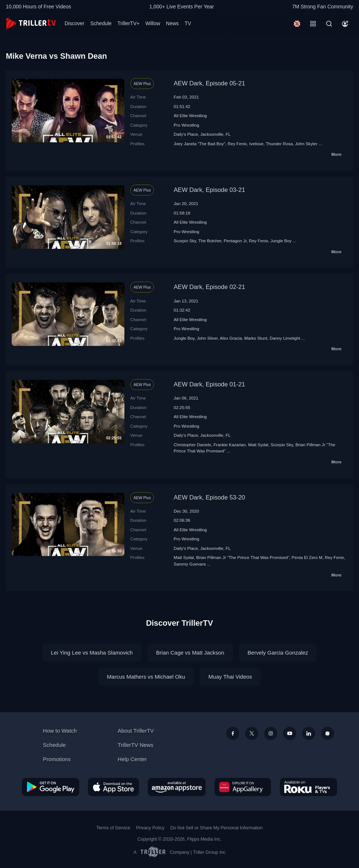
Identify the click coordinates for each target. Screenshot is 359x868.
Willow (153, 23)
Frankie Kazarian (229, 445)
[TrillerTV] (31, 24)
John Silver (207, 338)
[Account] (345, 24)
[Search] (329, 24)
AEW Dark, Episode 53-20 (209, 497)
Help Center (132, 759)
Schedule (101, 23)
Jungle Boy (281, 241)
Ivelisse (256, 144)
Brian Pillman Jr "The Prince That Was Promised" (243, 557)
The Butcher (210, 241)
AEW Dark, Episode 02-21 (209, 287)
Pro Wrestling (186, 125)
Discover (74, 23)
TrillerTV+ (129, 23)
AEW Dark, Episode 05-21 (209, 83)
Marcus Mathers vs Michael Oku (146, 677)
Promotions (57, 759)
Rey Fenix (237, 144)
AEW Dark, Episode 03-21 (209, 190)
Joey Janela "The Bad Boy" (200, 144)
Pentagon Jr (235, 241)
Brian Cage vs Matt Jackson (190, 653)
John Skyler (306, 144)
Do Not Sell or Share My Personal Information (217, 828)
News (172, 23)
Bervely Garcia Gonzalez (278, 653)
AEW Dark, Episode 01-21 (209, 384)
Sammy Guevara (190, 564)
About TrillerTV (136, 731)
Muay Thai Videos (230, 677)
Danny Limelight (285, 338)
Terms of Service (113, 828)
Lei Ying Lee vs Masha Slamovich (92, 653)
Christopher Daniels (192, 445)
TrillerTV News (135, 745)
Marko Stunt (256, 338)
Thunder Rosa (279, 144)
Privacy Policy (150, 828)
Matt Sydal (258, 445)
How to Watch (60, 731)
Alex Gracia (231, 338)
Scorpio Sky (185, 241)
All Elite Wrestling (190, 115)
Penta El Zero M (307, 557)
